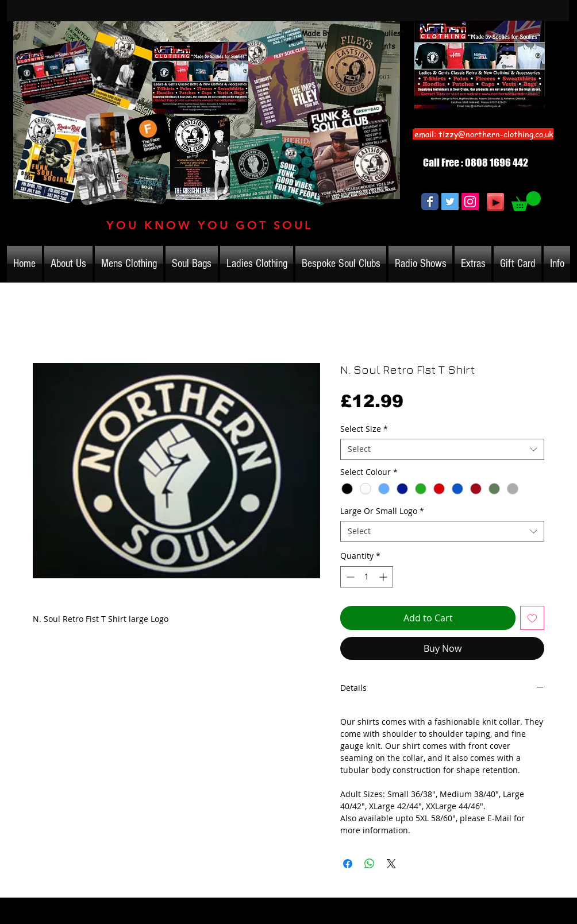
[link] (526, 201)
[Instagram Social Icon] (470, 202)
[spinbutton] (367, 577)
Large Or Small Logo (382, 511)
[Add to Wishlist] (532, 618)
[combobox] (442, 449)
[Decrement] (349, 577)
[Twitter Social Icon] (450, 202)
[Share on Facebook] (348, 864)
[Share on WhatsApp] (370, 864)
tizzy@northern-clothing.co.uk (496, 134)
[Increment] (384, 577)
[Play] (495, 202)
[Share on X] (391, 864)
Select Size (364, 429)
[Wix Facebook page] (430, 202)
